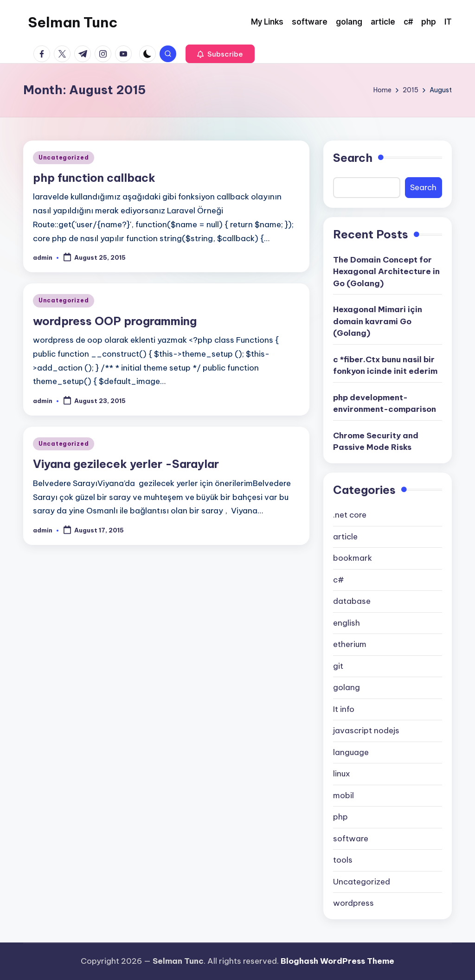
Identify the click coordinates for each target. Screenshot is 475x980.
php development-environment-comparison (385, 404)
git (338, 666)
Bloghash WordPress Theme (337, 961)
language (351, 752)
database (352, 601)
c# (339, 580)
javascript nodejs (366, 730)
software (351, 839)
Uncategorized (64, 157)
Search (353, 158)
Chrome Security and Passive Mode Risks (376, 442)
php (340, 817)
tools (343, 860)
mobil (343, 795)
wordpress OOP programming (115, 321)
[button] (220, 54)
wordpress (353, 903)
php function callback (94, 178)
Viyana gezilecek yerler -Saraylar (126, 464)
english (347, 623)
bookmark (353, 558)
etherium (350, 644)
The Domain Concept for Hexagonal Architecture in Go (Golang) (386, 272)
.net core (350, 515)
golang (347, 687)
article (345, 537)
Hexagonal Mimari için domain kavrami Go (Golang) (378, 321)
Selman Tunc (73, 22)
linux (342, 774)
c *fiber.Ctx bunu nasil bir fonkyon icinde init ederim (385, 365)
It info (344, 709)
